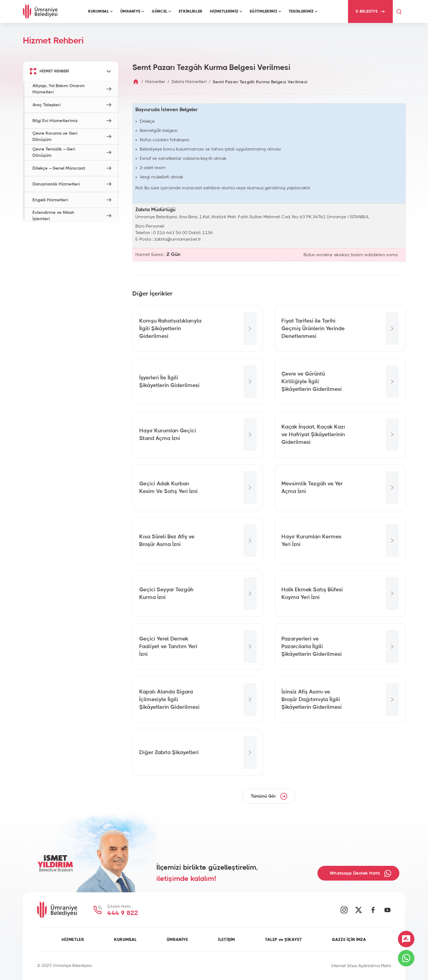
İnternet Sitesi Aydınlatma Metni (361, 966)
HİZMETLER (73, 940)
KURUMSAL (125, 940)
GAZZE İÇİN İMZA (349, 940)
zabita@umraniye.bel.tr (178, 239)
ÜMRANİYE (177, 940)
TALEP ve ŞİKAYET (284, 940)
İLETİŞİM (226, 940)
